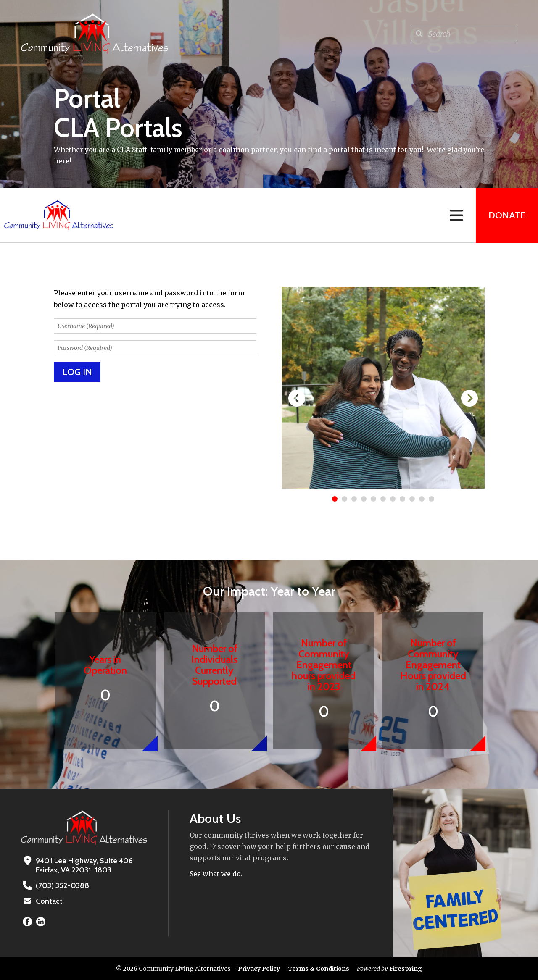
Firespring (406, 969)
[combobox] (464, 34)
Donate (507, 215)
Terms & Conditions (319, 969)
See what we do (215, 874)
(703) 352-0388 (62, 885)
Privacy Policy (259, 969)
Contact (49, 901)
